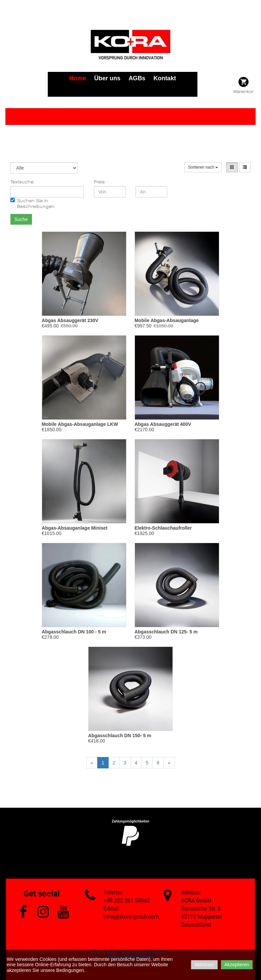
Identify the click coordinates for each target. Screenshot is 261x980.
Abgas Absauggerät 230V (70, 320)
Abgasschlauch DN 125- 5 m (166, 632)
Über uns (107, 78)
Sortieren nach (203, 167)
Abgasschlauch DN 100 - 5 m (74, 632)
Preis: (100, 182)
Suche (21, 219)
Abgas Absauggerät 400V (163, 424)
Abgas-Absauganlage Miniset (74, 528)
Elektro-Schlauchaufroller (163, 528)
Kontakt (165, 78)
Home (78, 78)
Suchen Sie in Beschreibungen (32, 203)
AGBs (137, 78)
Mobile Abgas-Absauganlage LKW (80, 424)
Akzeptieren (237, 965)
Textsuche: (22, 182)
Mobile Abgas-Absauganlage (167, 320)
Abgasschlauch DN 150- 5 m (120, 736)
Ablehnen (204, 965)
